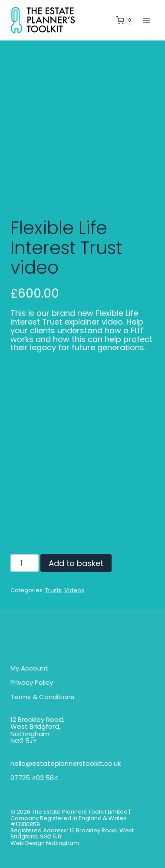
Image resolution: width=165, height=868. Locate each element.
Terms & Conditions (42, 697)
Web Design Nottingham (45, 843)
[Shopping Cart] (125, 20)
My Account (29, 669)
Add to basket (76, 563)
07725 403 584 (34, 778)
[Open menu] (147, 20)
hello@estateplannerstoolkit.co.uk (66, 764)
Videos (74, 590)
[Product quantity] (25, 563)
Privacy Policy (32, 683)
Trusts (53, 590)
